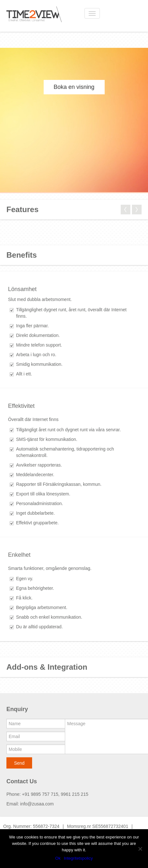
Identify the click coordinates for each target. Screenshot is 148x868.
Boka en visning (74, 87)
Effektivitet (21, 406)
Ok (58, 858)
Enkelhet (19, 555)
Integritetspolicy (78, 858)
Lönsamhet (22, 289)
